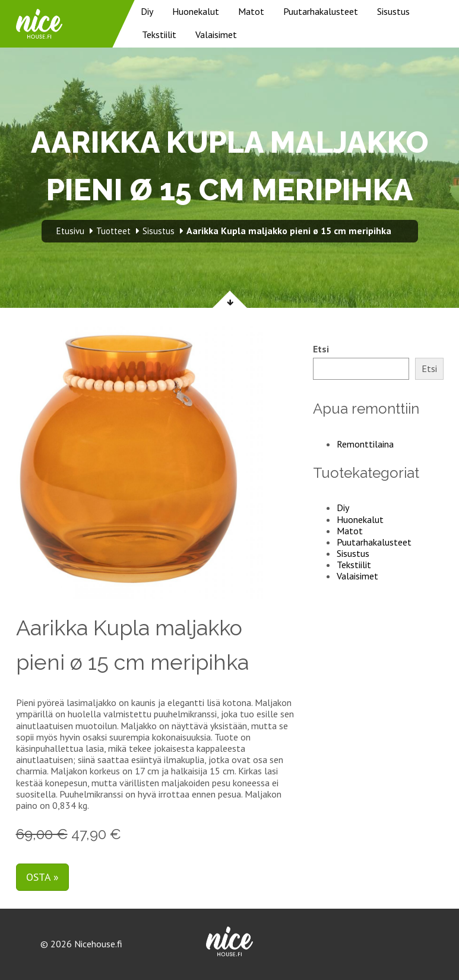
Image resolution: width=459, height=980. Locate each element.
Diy (147, 11)
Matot (251, 11)
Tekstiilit (159, 34)
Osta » (42, 877)
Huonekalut (196, 11)
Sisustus (393, 11)
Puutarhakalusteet (321, 11)
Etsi (321, 349)
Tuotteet (113, 231)
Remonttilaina (365, 444)
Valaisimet (216, 34)
